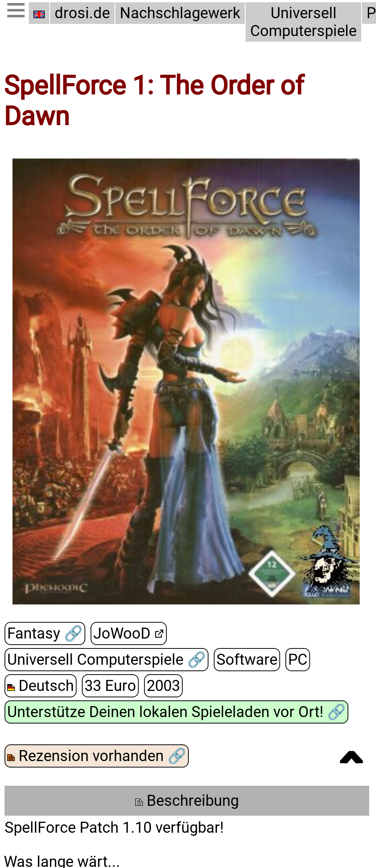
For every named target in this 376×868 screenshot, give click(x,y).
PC (296, 660)
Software (246, 660)
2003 (161, 686)
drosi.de (82, 13)
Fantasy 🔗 (44, 633)
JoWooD (120, 633)
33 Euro (109, 686)
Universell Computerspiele (299, 22)
